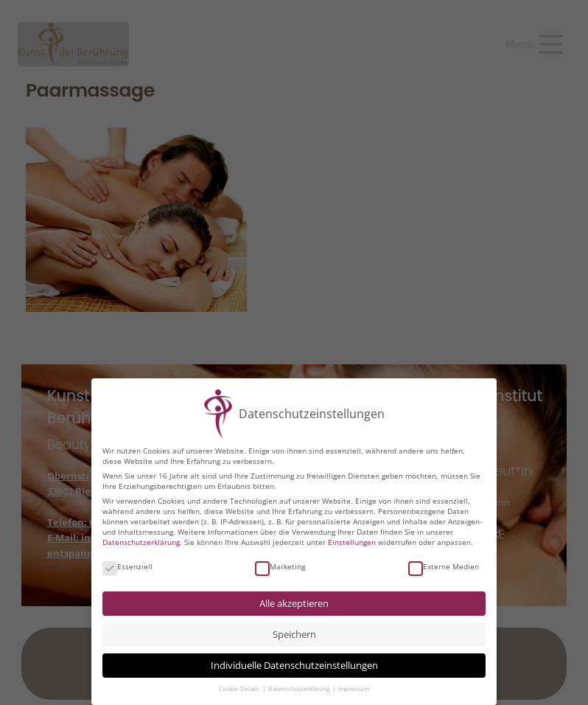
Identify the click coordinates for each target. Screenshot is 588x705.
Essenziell (127, 566)
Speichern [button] (294, 634)
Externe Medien (444, 566)
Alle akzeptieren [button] (294, 603)
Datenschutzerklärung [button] (300, 688)
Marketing (280, 566)
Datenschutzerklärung (141, 541)
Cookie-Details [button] (240, 688)
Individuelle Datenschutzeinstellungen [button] (294, 665)
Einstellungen (352, 541)
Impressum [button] (354, 688)
